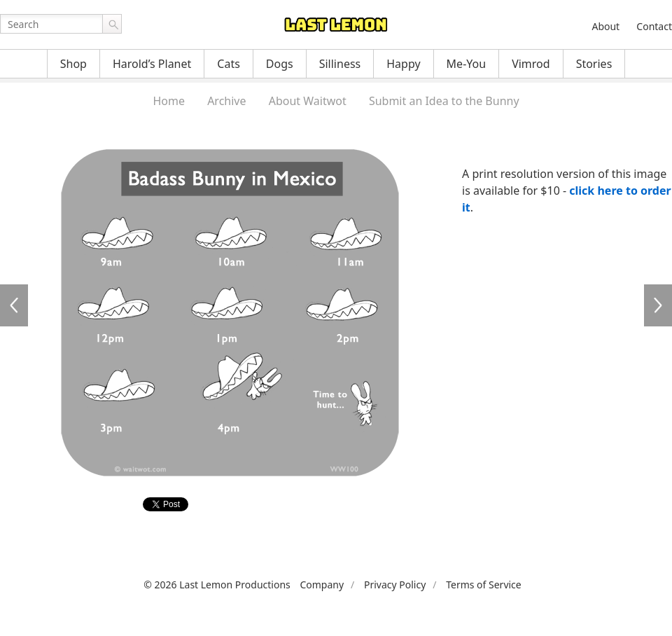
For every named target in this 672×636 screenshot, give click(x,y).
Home (169, 101)
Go (112, 24)
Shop (73, 64)
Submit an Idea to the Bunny (444, 101)
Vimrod (531, 64)
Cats (229, 64)
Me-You (467, 64)
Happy (403, 64)
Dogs (280, 64)
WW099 (14, 305)
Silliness (340, 64)
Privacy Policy (395, 585)
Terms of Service (484, 585)
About (605, 26)
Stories (594, 64)
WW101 (658, 305)
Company (322, 585)
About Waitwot (308, 101)
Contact (654, 26)
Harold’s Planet (152, 64)
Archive (226, 101)
